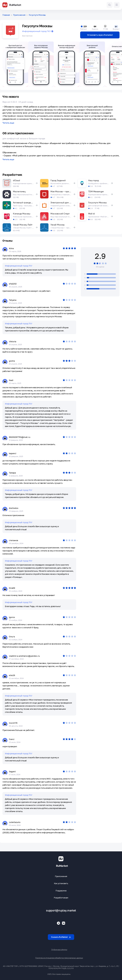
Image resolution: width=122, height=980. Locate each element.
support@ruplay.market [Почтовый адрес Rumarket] (61, 910)
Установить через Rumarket (100, 35)
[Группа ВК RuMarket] (64, 923)
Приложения (19, 15)
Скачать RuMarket (61, 937)
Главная (6, 15)
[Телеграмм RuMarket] (58, 923)
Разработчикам (61, 898)
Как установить (61, 883)
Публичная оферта (59, 950)
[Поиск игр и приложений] (110, 5)
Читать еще (8, 123)
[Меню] (117, 5)
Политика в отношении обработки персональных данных (59, 958)
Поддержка (61, 891)
